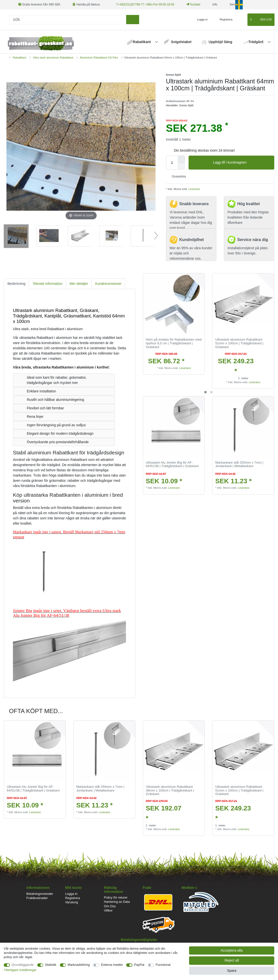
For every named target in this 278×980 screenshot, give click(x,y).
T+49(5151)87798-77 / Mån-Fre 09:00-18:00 (145, 4)
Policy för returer (116, 897)
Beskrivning (16, 284)
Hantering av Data (117, 902)
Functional (163, 965)
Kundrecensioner (108, 284)
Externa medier (112, 965)
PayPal (139, 965)
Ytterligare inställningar (20, 970)
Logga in (71, 894)
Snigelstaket (181, 42)
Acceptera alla (232, 950)
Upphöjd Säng (220, 42)
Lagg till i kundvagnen (242, 163)
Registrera (73, 898)
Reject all (232, 960)
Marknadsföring (79, 965)
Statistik (51, 965)
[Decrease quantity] (181, 166)
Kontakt (193, 4)
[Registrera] (223, 20)
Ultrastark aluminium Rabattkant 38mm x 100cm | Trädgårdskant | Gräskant (170, 790)
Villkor (108, 910)
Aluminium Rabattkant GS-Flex (99, 58)
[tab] (16, 284)
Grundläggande (23, 965)
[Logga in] (200, 20)
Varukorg (72, 902)
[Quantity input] (172, 163)
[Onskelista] (241, 20)
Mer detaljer (79, 284)
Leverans (194, 189)
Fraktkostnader (37, 898)
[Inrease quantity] (181, 159)
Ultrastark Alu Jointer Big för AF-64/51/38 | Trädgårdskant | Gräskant (172, 464)
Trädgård (256, 42)
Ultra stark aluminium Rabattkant (53, 58)
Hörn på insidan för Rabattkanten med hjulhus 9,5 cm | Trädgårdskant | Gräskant (174, 343)
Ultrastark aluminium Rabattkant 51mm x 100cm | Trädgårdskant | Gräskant (239, 343)
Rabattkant (142, 42)
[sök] (133, 20)
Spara (232, 971)
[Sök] (68, 20)
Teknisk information (47, 284)
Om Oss (110, 906)
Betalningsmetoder (40, 894)
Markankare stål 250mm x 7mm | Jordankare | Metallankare (239, 464)
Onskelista (177, 177)
